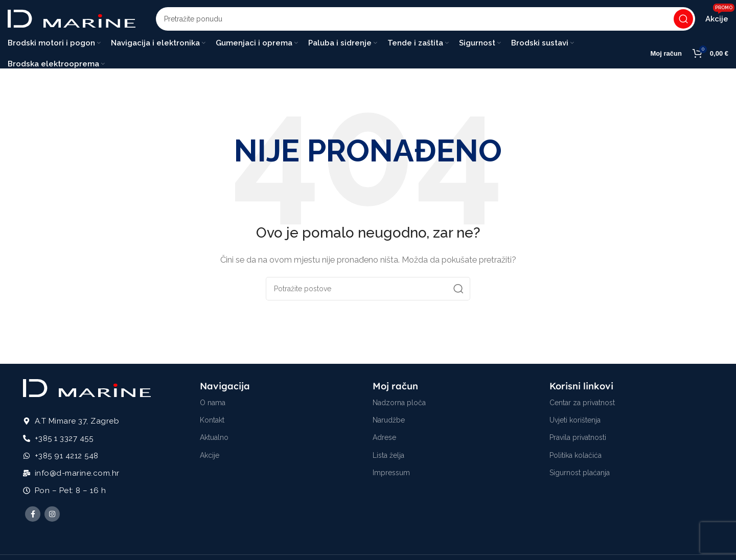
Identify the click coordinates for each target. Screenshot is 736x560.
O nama (213, 406)
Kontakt (212, 423)
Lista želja (388, 458)
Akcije (210, 458)
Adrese (384, 440)
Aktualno (214, 440)
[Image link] (87, 390)
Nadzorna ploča (399, 406)
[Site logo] (72, 20)
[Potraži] (425, 20)
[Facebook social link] (33, 517)
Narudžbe (389, 423)
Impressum (391, 476)
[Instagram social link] (52, 517)
